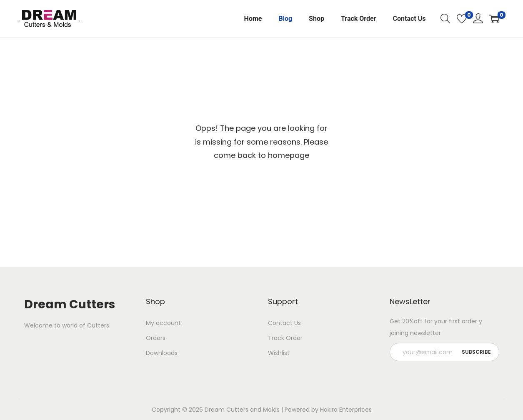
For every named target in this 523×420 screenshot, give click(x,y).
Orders (156, 338)
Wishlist (279, 353)
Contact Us (284, 323)
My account (163, 323)
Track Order (285, 338)
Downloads (162, 353)
